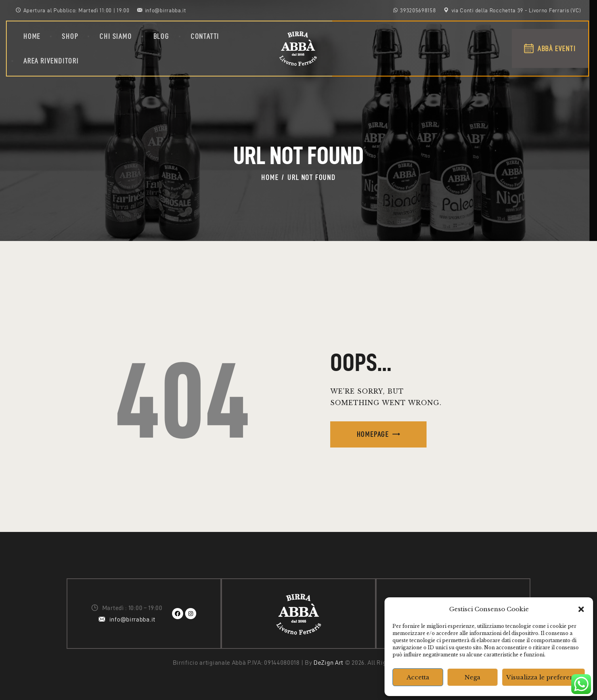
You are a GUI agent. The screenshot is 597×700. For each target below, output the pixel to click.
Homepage (373, 434)
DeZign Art (328, 663)
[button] (581, 609)
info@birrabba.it (132, 619)
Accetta (418, 677)
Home (270, 177)
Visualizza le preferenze (543, 677)
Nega (473, 677)
